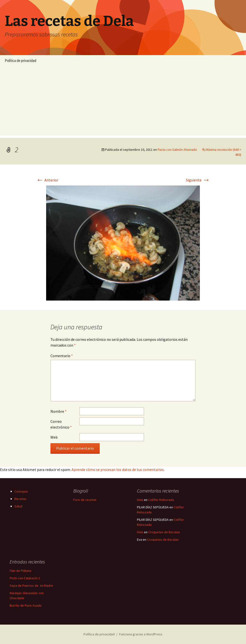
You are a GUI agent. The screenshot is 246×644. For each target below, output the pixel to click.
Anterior (47, 180)
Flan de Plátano (21, 571)
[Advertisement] (123, 102)
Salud (18, 506)
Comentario (62, 356)
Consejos (21, 491)
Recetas (20, 499)
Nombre (58, 411)
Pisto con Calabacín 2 (25, 578)
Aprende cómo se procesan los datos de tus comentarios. (118, 470)
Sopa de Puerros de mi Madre (31, 586)
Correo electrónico (61, 424)
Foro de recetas (85, 500)
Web (54, 437)
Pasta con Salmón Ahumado (177, 150)
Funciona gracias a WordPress (141, 634)
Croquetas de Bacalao (164, 532)
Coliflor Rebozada (161, 500)
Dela (140, 500)
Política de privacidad (21, 61)
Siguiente (198, 180)
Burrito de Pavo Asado (26, 605)
